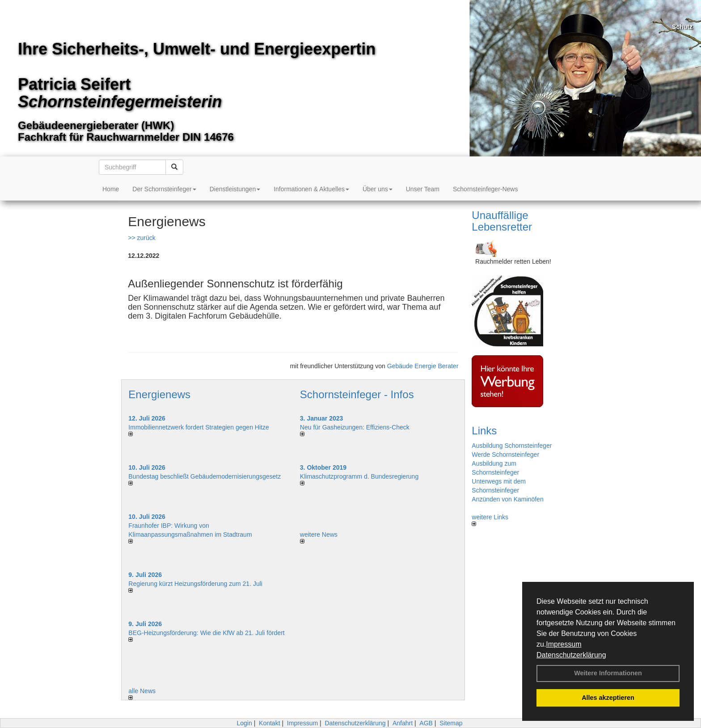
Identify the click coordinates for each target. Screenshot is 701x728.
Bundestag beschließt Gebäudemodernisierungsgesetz (205, 476)
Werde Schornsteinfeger (505, 454)
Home (111, 189)
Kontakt (269, 723)
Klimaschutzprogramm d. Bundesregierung (359, 476)
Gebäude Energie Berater (423, 366)
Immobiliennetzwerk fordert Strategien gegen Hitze (198, 427)
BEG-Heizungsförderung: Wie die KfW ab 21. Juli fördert (206, 633)
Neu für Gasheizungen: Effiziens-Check (355, 427)
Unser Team (423, 189)
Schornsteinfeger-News (486, 189)
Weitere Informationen (608, 673)
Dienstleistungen (235, 189)
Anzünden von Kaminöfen (507, 499)
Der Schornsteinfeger (164, 189)
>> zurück (141, 238)
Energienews (159, 394)
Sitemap (451, 723)
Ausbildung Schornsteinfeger (512, 446)
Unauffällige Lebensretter (502, 221)
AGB (426, 723)
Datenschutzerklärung (571, 655)
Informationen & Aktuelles (311, 189)
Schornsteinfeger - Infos (357, 394)
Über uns (378, 189)
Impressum (564, 644)
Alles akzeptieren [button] (608, 698)
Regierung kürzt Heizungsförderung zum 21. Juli (195, 584)
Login (244, 723)
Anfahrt (403, 723)
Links (484, 431)
